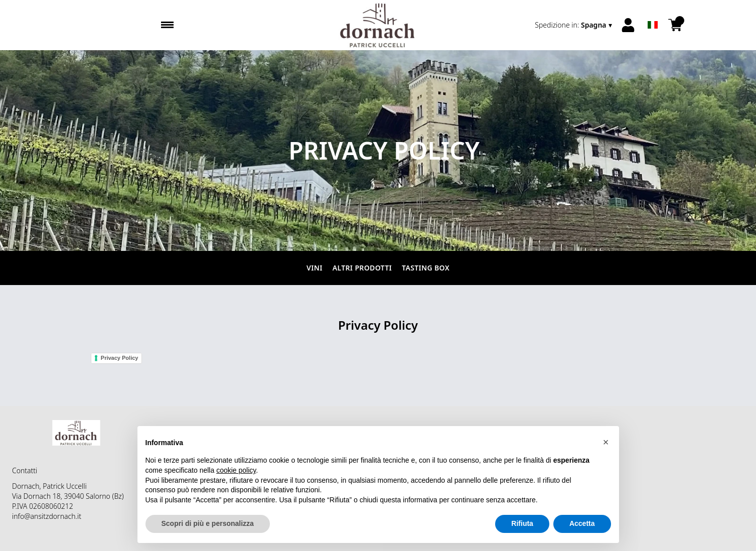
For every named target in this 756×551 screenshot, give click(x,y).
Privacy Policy (120, 358)
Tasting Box (426, 268)
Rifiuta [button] (522, 523)
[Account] (628, 25)
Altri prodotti (362, 268)
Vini (315, 268)
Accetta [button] (582, 523)
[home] (378, 25)
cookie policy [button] (236, 470)
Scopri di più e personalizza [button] (208, 523)
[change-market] (574, 25)
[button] (606, 442)
